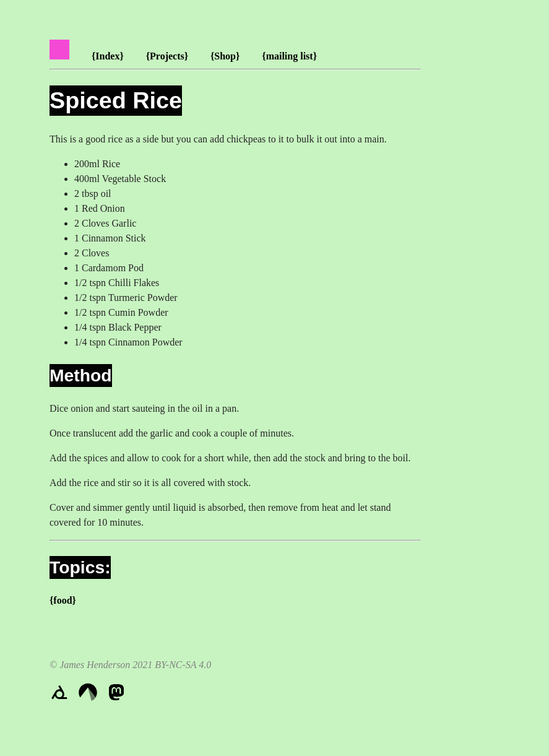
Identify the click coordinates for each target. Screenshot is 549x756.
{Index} (108, 56)
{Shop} (225, 56)
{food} (63, 600)
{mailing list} (289, 56)
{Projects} (167, 56)
